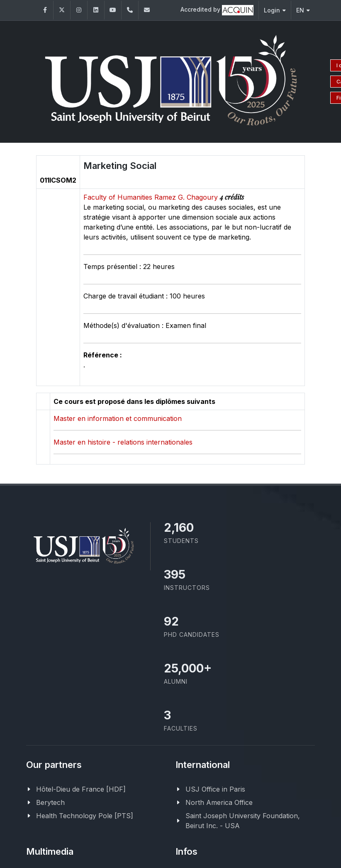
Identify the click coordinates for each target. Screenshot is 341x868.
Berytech (50, 802)
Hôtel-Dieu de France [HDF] (81, 789)
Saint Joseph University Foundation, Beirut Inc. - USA (243, 821)
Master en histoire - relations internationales (123, 442)
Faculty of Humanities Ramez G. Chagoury (152, 197)
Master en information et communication (118, 418)
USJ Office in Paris (215, 789)
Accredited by (217, 10)
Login (275, 10)
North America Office (219, 802)
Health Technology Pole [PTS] (85, 816)
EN (303, 10)
